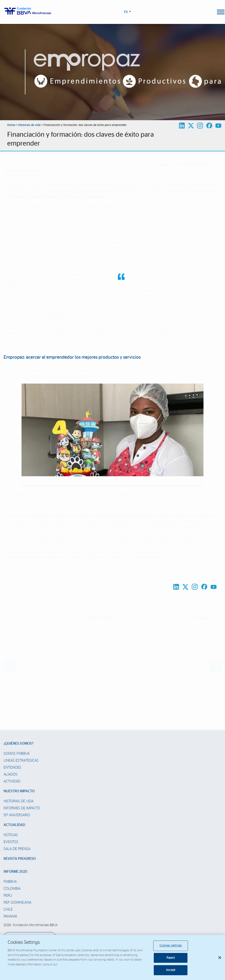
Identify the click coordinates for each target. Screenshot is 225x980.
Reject (171, 959)
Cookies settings (171, 946)
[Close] (220, 958)
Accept (171, 971)
